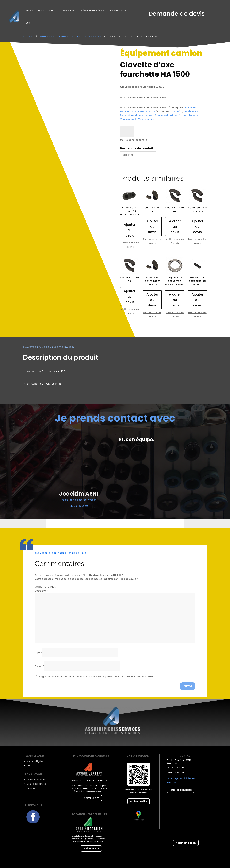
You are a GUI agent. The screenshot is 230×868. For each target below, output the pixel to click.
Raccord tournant (189, 115)
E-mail (39, 666)
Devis (29, 23)
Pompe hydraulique (166, 115)
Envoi (188, 686)
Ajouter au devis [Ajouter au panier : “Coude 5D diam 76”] (130, 296)
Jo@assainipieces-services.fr (79, 500)
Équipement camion (53, 36)
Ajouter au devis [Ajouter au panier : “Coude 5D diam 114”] (175, 227)
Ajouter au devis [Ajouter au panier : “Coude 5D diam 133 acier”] (197, 227)
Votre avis (41, 591)
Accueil (30, 11)
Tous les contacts (180, 790)
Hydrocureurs (46, 11)
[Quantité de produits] (127, 132)
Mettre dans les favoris (134, 140)
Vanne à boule (129, 119)
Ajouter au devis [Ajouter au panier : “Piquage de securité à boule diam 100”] (175, 300)
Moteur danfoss (144, 115)
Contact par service (36, 784)
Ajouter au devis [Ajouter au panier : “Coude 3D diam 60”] (152, 227)
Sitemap (31, 788)
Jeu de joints (191, 111)
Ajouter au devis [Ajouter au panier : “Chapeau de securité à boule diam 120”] (130, 230)
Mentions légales (35, 761)
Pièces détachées (91, 11)
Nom (38, 653)
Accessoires (67, 11)
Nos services (116, 11)
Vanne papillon (147, 119)
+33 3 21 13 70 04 (79, 506)
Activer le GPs (139, 801)
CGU (29, 765)
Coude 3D (176, 111)
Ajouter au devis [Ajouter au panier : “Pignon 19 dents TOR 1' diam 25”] (152, 300)
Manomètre (127, 115)
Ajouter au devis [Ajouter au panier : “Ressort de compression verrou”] (197, 300)
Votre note (42, 587)
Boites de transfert (88, 36)
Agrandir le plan (186, 843)
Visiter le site (91, 798)
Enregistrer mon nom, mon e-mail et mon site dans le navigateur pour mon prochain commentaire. (95, 677)
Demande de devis (36, 780)
